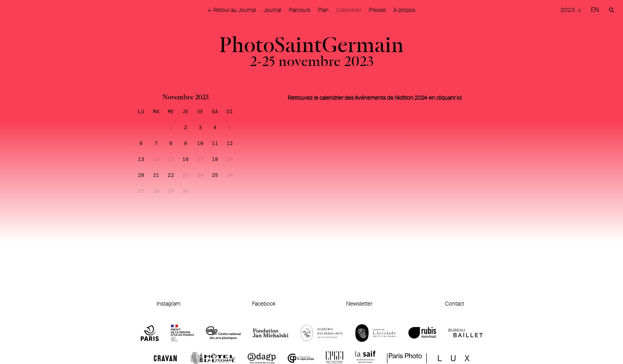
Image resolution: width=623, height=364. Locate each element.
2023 (568, 10)
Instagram (168, 304)
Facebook (264, 304)
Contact (455, 304)
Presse (377, 10)
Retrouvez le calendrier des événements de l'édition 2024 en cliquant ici (375, 98)
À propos (404, 10)
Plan (323, 10)
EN (595, 10)
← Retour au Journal (232, 10)
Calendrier (349, 10)
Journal (272, 10)
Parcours (300, 10)
